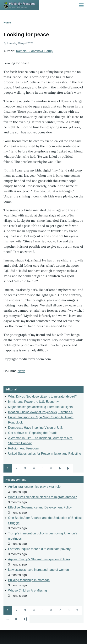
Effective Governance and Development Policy (40, 507)
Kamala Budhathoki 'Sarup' (35, 51)
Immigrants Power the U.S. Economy (33, 402)
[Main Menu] (81, 5)
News (21, 371)
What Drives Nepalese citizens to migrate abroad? (42, 396)
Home (7, 22)
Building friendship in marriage (29, 580)
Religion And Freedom (23, 448)
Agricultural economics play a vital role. (35, 487)
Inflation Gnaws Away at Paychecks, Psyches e (40, 412)
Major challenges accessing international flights (40, 407)
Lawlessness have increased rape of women (38, 570)
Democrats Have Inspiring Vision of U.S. (36, 428)
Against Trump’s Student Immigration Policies (39, 559)
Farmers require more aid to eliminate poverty (39, 549)
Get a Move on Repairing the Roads (33, 433)
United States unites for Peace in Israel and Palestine (45, 454)
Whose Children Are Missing (27, 590)
